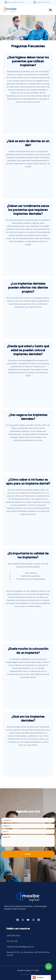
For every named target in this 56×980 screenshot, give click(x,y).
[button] (50, 9)
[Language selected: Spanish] (41, 978)
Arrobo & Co (33, 974)
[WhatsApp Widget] (49, 967)
